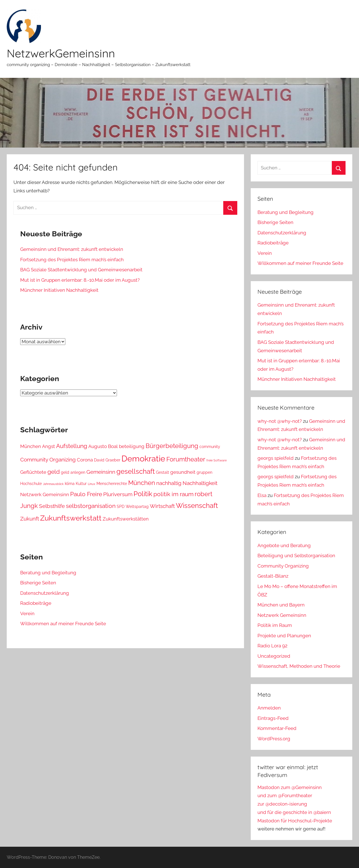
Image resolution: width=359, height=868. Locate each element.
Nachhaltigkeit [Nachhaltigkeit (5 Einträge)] (200, 483)
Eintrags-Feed (273, 718)
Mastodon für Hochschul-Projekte (295, 821)
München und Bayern (281, 605)
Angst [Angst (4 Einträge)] (49, 446)
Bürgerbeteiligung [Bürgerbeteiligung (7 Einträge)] (172, 446)
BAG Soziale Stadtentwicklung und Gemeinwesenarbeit (81, 270)
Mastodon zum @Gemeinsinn (290, 787)
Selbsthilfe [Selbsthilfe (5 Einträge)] (52, 506)
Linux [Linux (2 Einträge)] (92, 484)
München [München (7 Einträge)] (142, 483)
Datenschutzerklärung (45, 593)
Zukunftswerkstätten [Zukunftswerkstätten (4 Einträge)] (126, 519)
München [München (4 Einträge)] (31, 446)
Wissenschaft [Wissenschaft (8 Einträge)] (197, 506)
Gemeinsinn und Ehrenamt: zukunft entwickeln (72, 249)
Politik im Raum (275, 625)
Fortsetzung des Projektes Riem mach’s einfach (72, 260)
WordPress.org (274, 739)
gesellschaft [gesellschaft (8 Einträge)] (136, 472)
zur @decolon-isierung (282, 804)
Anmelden (269, 708)
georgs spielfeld (276, 458)
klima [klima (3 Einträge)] (70, 484)
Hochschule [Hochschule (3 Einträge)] (31, 484)
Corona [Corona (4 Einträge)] (85, 460)
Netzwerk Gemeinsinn (282, 615)
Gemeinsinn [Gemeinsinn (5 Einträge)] (101, 472)
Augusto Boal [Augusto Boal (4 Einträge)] (103, 446)
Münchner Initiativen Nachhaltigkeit (59, 290)
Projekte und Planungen (284, 636)
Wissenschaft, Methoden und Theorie (299, 666)
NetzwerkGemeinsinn (61, 53)
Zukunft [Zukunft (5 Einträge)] (30, 519)
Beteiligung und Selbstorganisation (296, 556)
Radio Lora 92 (272, 646)
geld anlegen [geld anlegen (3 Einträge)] (73, 472)
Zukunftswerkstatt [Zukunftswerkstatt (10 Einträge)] (71, 518)
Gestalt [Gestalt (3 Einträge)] (163, 472)
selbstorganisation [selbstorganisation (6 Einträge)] (91, 506)
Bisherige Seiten (38, 583)
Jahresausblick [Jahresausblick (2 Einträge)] (53, 484)
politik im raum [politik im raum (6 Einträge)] (173, 494)
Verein (27, 613)
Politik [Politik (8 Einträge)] (143, 494)
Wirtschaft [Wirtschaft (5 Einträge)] (162, 506)
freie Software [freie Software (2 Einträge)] (217, 460)
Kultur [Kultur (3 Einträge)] (81, 484)
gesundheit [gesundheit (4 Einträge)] (183, 472)
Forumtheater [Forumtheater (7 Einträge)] (186, 459)
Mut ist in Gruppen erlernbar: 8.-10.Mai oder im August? (80, 280)
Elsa (262, 495)
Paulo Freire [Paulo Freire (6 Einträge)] (86, 494)
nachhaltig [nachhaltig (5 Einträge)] (169, 483)
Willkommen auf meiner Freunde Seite (63, 624)
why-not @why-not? (280, 421)
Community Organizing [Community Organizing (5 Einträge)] (48, 459)
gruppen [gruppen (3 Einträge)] (204, 472)
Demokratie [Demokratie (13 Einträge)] (143, 459)
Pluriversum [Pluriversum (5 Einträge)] (118, 494)
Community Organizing (283, 566)
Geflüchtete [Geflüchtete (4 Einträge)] (33, 472)
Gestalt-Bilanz (273, 576)
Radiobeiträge (36, 603)
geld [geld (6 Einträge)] (54, 472)
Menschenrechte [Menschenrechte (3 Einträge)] (112, 484)
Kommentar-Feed (277, 728)
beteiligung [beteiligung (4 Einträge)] (132, 446)
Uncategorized (274, 656)
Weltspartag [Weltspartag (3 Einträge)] (137, 507)
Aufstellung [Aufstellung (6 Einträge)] (72, 446)
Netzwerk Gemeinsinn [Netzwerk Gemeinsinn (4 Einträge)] (45, 494)
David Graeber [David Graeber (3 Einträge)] (107, 460)
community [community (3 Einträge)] (210, 447)
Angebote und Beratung (284, 545)
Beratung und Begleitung (48, 573)
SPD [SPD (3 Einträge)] (121, 507)
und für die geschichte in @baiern (294, 812)
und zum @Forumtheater (285, 795)
